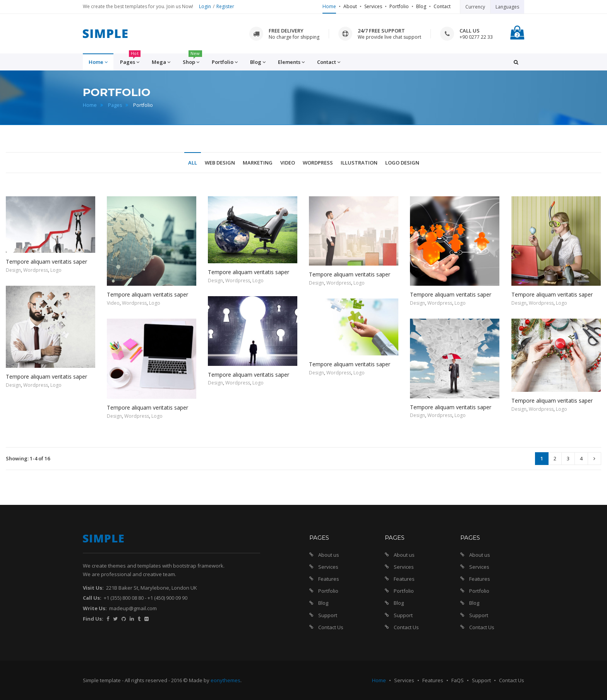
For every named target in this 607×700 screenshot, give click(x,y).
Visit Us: (93, 588)
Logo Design (402, 163)
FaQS (458, 680)
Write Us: (95, 608)
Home (329, 6)
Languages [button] (507, 7)
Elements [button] (291, 62)
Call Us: (92, 598)
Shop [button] (192, 60)
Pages (115, 105)
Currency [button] (475, 7)
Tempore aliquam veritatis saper (46, 262)
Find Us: (93, 619)
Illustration (359, 163)
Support (328, 615)
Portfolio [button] (225, 62)
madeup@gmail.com (133, 608)
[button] (516, 62)
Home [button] (98, 62)
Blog (421, 6)
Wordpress (318, 163)
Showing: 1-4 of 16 (28, 458)
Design (13, 270)
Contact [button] (329, 62)
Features (329, 579)
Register (225, 6)
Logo (56, 270)
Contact (442, 6)
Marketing (258, 163)
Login (205, 6)
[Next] (594, 459)
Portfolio (399, 6)
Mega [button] (161, 62)
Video (288, 163)
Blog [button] (258, 62)
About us (329, 555)
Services (373, 6)
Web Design (220, 163)
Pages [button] (130, 60)
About (350, 6)
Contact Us (331, 627)
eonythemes (225, 680)
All (193, 163)
